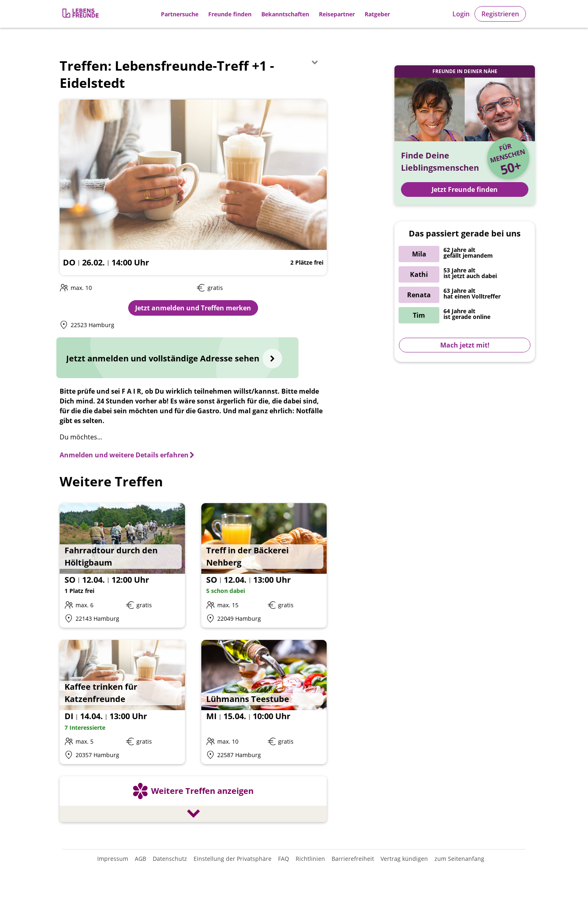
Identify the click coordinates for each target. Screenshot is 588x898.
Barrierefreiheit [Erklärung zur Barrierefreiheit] (353, 859)
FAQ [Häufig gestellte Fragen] (284, 859)
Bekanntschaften (285, 14)
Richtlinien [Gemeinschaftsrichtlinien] (310, 859)
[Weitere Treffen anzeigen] (193, 800)
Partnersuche (180, 14)
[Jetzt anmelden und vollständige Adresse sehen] (177, 358)
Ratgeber (377, 14)
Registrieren (500, 14)
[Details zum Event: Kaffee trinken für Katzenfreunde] (122, 702)
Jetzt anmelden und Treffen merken (193, 308)
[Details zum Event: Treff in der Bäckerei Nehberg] (264, 565)
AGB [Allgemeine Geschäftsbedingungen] (140, 859)
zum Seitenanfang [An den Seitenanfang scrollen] (459, 859)
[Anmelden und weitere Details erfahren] (127, 455)
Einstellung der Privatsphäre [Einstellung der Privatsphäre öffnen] (233, 859)
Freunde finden (230, 14)
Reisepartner (337, 14)
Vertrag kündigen (404, 859)
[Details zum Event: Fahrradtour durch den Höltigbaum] (122, 565)
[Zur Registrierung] (81, 14)
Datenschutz (170, 859)
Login (461, 14)
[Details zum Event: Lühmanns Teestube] (264, 702)
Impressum (113, 859)
